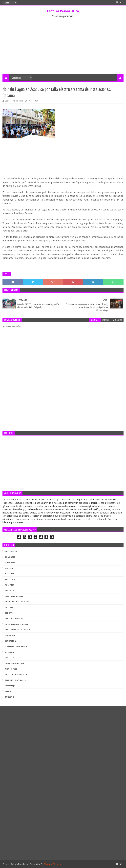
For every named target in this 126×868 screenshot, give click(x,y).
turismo (10, 697)
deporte (9, 613)
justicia (9, 658)
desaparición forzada (17, 624)
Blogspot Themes (52, 864)
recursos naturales (15, 680)
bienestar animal (14, 596)
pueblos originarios (16, 675)
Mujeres (9, 568)
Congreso (10, 557)
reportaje (10, 686)
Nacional (10, 574)
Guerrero (10, 563)
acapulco (10, 591)
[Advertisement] (63, 49)
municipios (11, 669)
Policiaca (10, 579)
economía (10, 635)
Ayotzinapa (11, 551)
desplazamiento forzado (18, 630)
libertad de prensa (15, 663)
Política (10, 585)
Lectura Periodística (63, 11)
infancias (10, 652)
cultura (9, 607)
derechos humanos (15, 619)
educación (10, 641)
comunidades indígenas (18, 602)
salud (8, 691)
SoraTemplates (21, 864)
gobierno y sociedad (16, 647)
